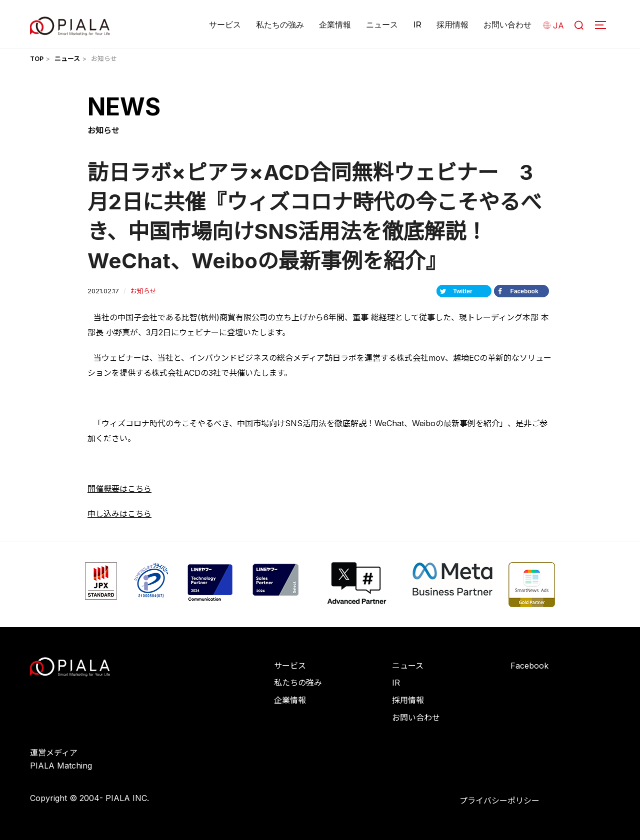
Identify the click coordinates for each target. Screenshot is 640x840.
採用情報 (452, 25)
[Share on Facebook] (521, 291)
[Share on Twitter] (464, 291)
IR (417, 25)
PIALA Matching (61, 766)
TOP (37, 59)
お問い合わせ (507, 25)
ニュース (382, 25)
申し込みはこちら (119, 514)
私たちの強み (280, 25)
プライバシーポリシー (499, 801)
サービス (225, 25)
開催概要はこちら (119, 489)
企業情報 (335, 25)
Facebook (529, 666)
